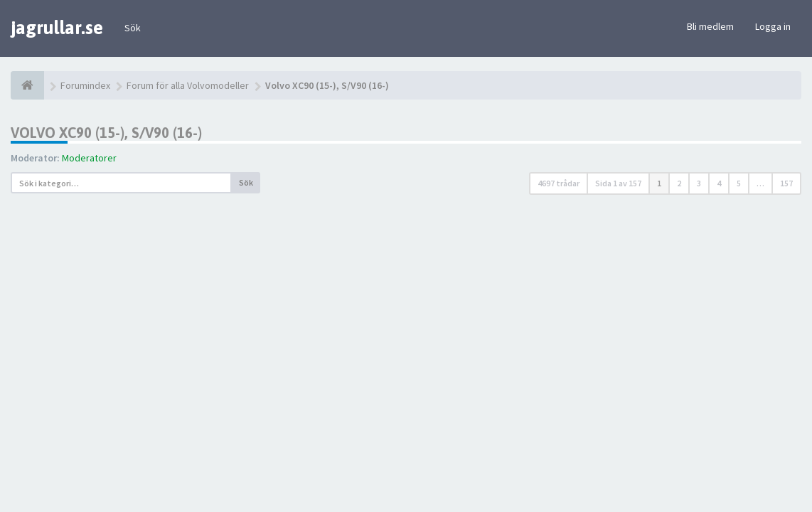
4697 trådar (559, 183)
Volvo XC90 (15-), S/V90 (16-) (106, 133)
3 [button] (699, 183)
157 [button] (786, 183)
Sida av (618, 183)
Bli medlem (710, 26)
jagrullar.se (57, 28)
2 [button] (679, 183)
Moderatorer (89, 158)
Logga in (773, 26)
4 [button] (719, 183)
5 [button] (739, 183)
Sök (133, 28)
